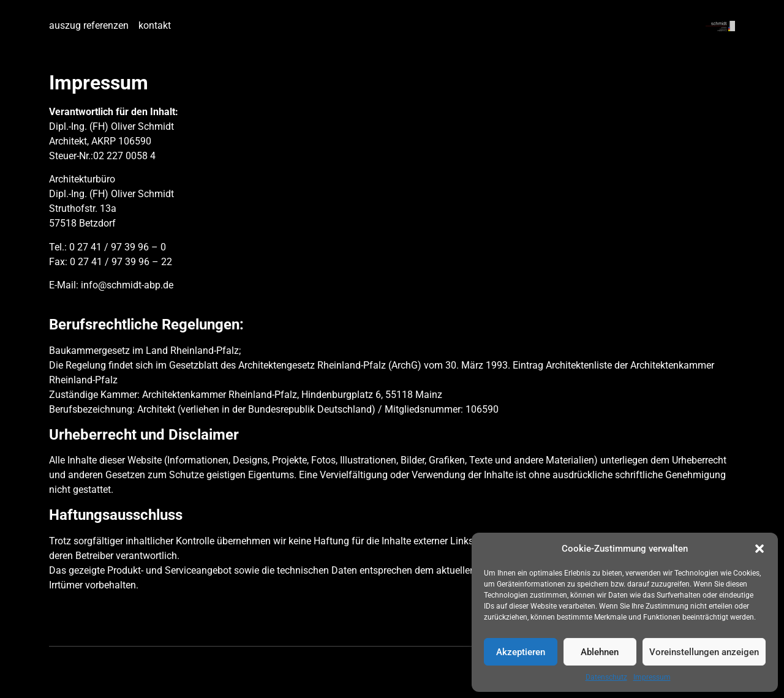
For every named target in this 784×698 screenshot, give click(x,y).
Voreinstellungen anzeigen (704, 652)
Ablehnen (600, 652)
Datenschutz (606, 677)
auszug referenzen (89, 25)
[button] (759, 549)
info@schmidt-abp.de (127, 285)
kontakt (155, 25)
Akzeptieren (521, 652)
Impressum (652, 677)
